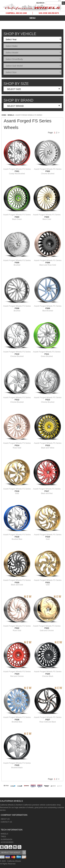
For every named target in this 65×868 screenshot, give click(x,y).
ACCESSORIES (7, 842)
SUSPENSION (6, 840)
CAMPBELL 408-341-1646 (16, 13)
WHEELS (11, 115)
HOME (4, 115)
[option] (6, 789)
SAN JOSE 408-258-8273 (49, 13)
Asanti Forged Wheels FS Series (17, 170)
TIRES (3, 837)
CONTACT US (6, 822)
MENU (32, 18)
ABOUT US (5, 819)
